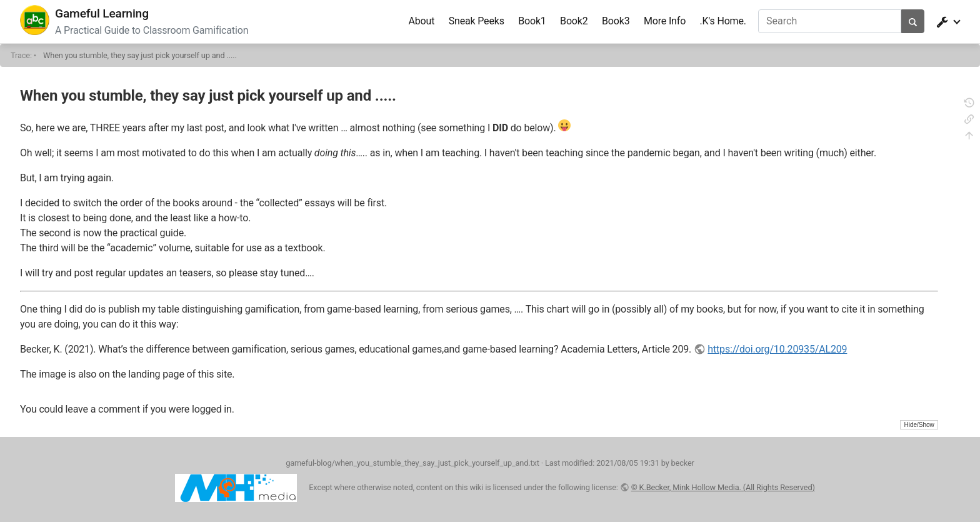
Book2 (574, 21)
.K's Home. (723, 21)
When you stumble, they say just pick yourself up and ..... (140, 55)
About (421, 21)
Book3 (616, 21)
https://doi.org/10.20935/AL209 (777, 349)
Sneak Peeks (477, 21)
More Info (665, 21)
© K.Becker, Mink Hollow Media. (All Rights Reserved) (723, 487)
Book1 (532, 21)
